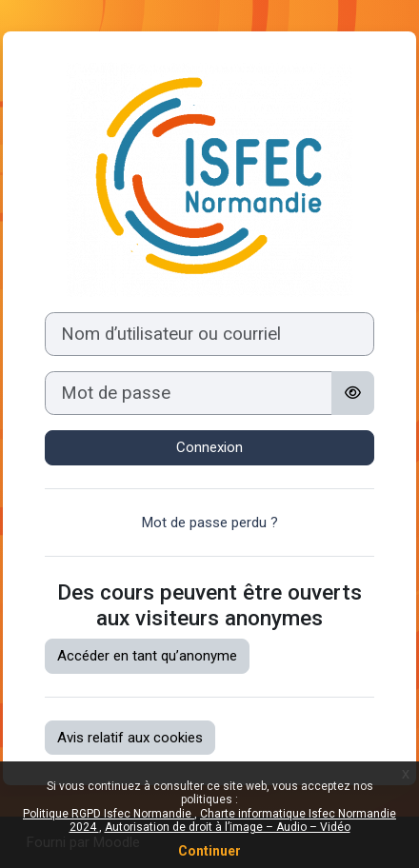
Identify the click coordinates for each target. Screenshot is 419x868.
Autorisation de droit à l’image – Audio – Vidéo (228, 827)
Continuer (209, 851)
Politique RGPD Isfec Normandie (109, 814)
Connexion (209, 447)
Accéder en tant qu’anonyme (147, 656)
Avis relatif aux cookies (130, 738)
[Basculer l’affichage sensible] (353, 393)
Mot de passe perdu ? (210, 523)
